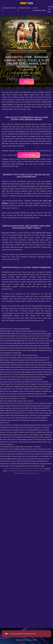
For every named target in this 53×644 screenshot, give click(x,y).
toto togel (29, 155)
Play (27, 81)
